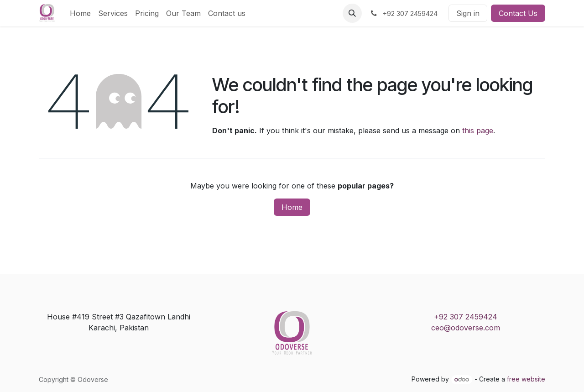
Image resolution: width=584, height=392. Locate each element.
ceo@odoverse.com (466, 328)
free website (526, 379)
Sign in (468, 13)
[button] (352, 13)
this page (478, 131)
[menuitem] (80, 13)
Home (292, 207)
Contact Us (518, 13)
